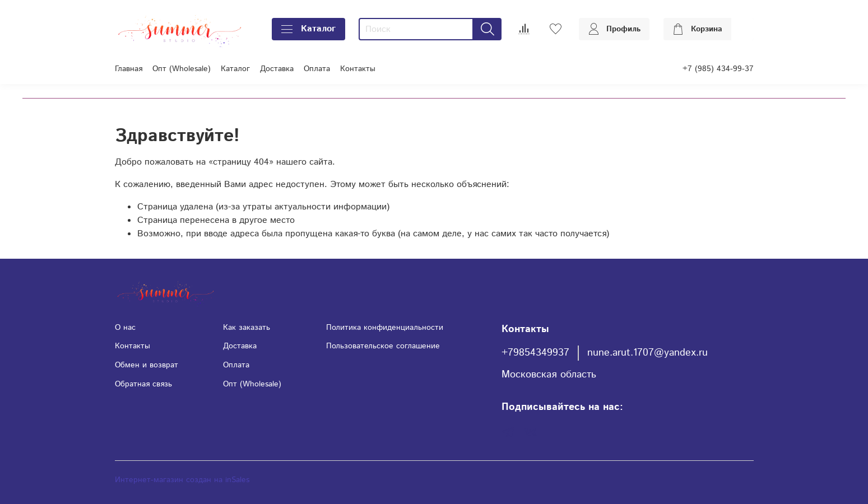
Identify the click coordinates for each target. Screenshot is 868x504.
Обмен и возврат (147, 365)
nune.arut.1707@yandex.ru (647, 353)
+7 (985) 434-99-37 (718, 69)
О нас (125, 328)
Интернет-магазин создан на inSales (182, 480)
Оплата (317, 69)
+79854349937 (535, 353)
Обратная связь (143, 384)
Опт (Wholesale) (182, 69)
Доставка (277, 69)
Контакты (358, 69)
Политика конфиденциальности (385, 328)
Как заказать (247, 328)
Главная (129, 69)
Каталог (308, 29)
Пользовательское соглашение (383, 346)
